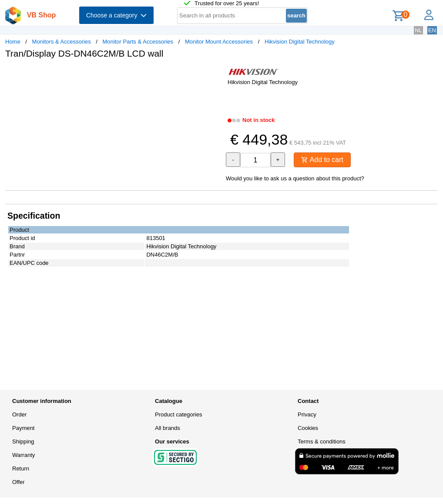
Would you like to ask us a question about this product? (295, 178)
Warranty (23, 455)
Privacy (307, 414)
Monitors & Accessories (62, 42)
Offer (18, 482)
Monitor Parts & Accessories (138, 42)
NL (418, 30)
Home (13, 42)
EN (432, 30)
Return (21, 468)
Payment (23, 428)
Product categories (178, 414)
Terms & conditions (322, 441)
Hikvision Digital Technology (300, 42)
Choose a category (116, 15)
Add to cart (322, 160)
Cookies (308, 428)
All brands (168, 428)
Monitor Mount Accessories (219, 42)
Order (19, 414)
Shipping (23, 441)
